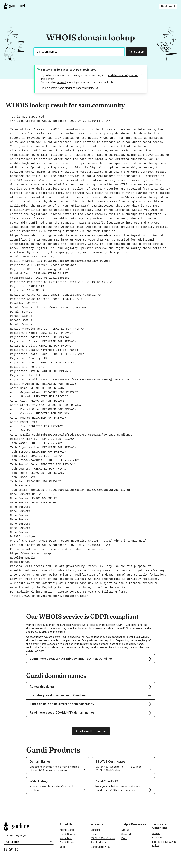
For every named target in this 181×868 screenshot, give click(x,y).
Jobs (62, 847)
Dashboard (168, 6)
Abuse (156, 833)
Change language (15, 835)
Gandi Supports (69, 834)
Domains (95, 830)
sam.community (51, 70)
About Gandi (67, 830)
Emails (94, 834)
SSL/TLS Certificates (103, 838)
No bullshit (66, 838)
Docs (124, 838)
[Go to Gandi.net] (14, 6)
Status (125, 830)
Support (126, 834)
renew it (61, 82)
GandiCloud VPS (100, 847)
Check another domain (91, 731)
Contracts (158, 838)
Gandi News (67, 842)
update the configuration (123, 75)
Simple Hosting (99, 842)
